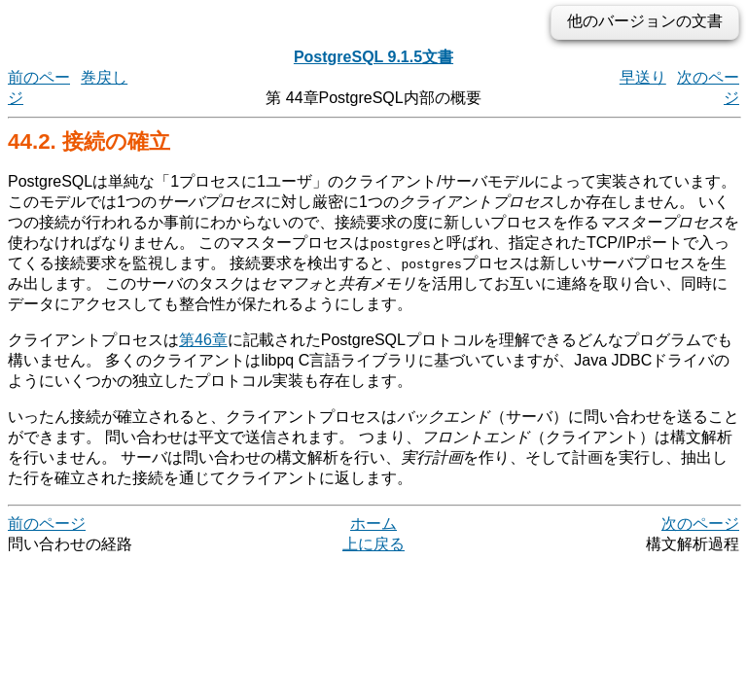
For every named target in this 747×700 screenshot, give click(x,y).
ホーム (373, 524)
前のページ (47, 524)
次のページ (700, 524)
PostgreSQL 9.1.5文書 (373, 57)
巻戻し (104, 77)
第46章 (203, 340)
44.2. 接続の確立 (89, 141)
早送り (643, 77)
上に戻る (373, 544)
